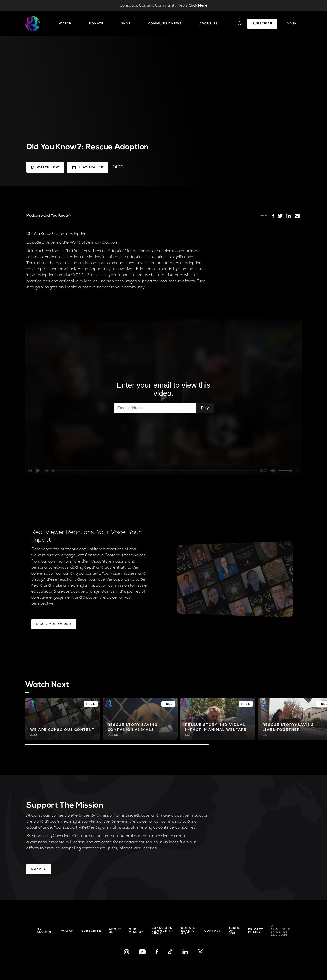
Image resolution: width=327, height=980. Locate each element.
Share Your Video (54, 624)
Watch (65, 24)
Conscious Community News (163, 931)
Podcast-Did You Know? (49, 216)
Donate (96, 24)
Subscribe (262, 24)
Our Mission (136, 931)
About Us (209, 24)
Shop (126, 24)
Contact (213, 931)
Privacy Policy (256, 931)
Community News (165, 24)
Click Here (198, 6)
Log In (291, 24)
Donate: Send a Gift (189, 931)
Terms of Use (235, 931)
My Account (45, 931)
